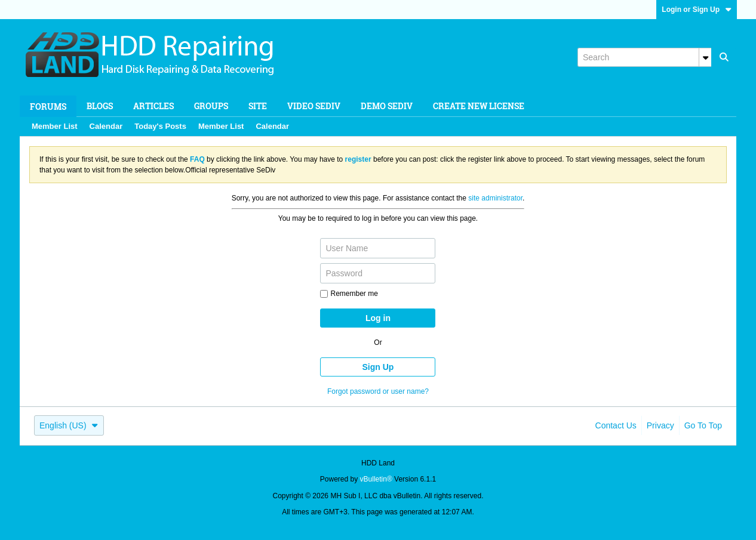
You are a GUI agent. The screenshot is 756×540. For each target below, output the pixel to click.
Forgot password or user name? (378, 391)
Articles (153, 106)
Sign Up (378, 367)
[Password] (378, 273)
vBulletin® (376, 479)
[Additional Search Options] (705, 57)
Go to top (703, 425)
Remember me (349, 294)
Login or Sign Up (697, 10)
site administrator (495, 198)
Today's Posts (160, 126)
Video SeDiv (314, 106)
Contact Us (616, 425)
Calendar (106, 126)
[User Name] (378, 248)
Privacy (660, 425)
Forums (48, 107)
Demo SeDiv (387, 106)
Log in (378, 318)
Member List (55, 126)
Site (258, 106)
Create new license (479, 106)
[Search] (644, 57)
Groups (211, 106)
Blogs (100, 106)
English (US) (69, 425)
